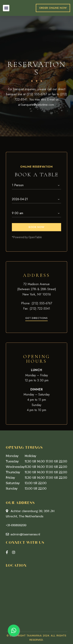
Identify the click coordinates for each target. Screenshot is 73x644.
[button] (6, 8)
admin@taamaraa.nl (23, 535)
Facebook (7, 552)
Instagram (14, 552)
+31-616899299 (16, 525)
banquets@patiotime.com (38, 105)
